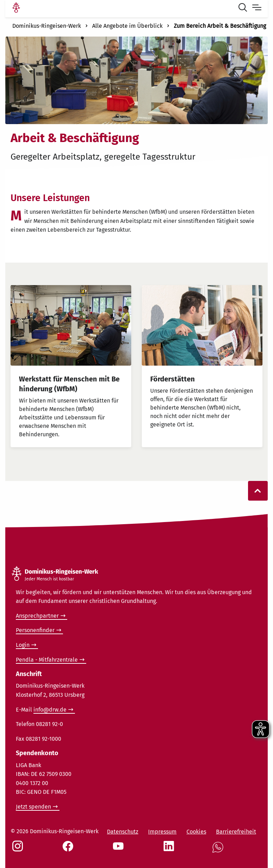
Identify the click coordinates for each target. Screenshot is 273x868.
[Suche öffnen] (244, 8)
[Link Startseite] (16, 8)
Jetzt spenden (33, 807)
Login (23, 645)
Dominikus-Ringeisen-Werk (47, 26)
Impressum (162, 832)
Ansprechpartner (37, 616)
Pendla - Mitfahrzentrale (47, 660)
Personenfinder (35, 630)
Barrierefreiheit (236, 832)
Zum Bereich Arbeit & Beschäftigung (220, 26)
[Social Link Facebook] (69, 850)
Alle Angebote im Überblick (127, 26)
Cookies (196, 832)
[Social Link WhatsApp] (219, 851)
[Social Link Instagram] (19, 850)
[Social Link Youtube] (120, 850)
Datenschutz (123, 832)
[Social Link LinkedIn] (170, 850)
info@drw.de (50, 710)
